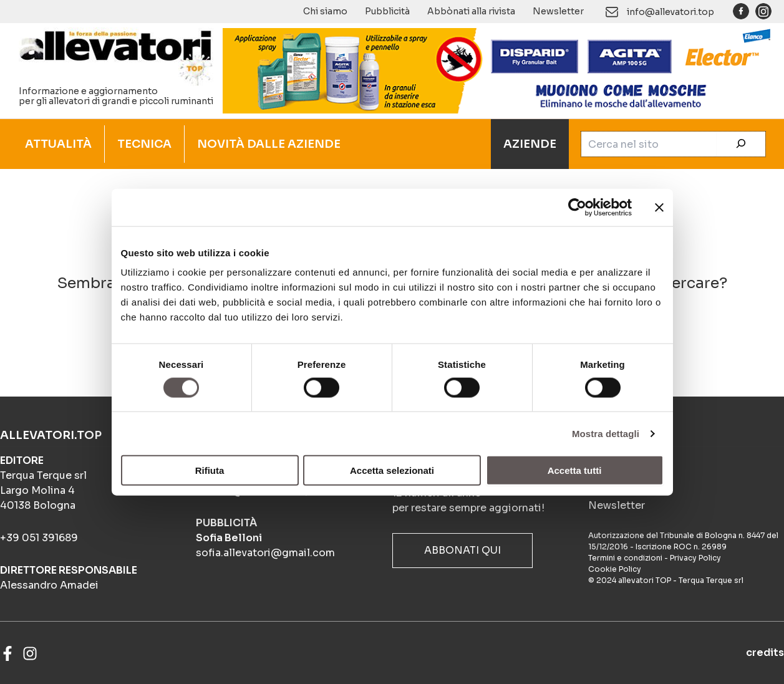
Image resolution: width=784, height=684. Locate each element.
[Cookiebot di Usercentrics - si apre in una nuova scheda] (577, 207)
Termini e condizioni (625, 558)
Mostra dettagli (606, 433)
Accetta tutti (575, 470)
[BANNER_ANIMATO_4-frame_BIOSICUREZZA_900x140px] (497, 70)
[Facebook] (7, 653)
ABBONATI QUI (462, 550)
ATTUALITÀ (58, 144)
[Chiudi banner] (659, 207)
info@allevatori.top (670, 12)
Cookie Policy (615, 569)
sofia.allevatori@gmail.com (265, 553)
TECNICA (144, 144)
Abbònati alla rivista (471, 11)
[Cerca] (741, 144)
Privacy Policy (695, 558)
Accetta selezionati (392, 470)
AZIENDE (530, 144)
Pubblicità (387, 11)
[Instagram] (30, 653)
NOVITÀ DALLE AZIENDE (269, 144)
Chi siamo (325, 11)
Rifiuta (210, 470)
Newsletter (558, 11)
